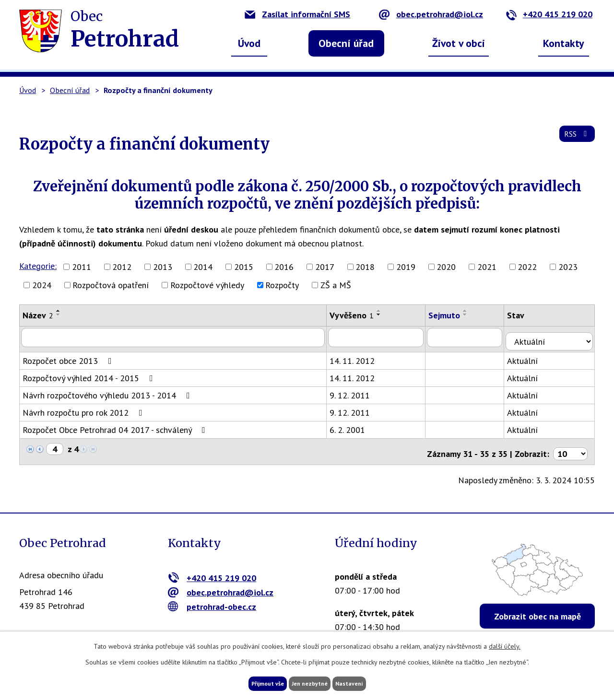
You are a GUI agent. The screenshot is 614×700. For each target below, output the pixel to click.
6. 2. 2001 (354, 426)
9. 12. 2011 (357, 391)
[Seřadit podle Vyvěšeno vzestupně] (386, 311)
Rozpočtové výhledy (207, 285)
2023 (568, 267)
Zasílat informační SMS (297, 14)
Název (38, 315)
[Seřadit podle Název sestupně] (59, 315)
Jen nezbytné (310, 682)
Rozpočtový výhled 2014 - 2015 (90, 374)
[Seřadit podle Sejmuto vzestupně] (474, 311)
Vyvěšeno (359, 315)
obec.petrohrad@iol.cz (431, 14)
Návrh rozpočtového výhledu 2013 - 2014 (108, 391)
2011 (82, 267)
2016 (284, 267)
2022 (527, 267)
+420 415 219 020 (549, 14)
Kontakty (564, 43)
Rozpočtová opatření (111, 285)
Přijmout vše (248, 682)
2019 (406, 267)
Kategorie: (38, 266)
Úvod (249, 43)
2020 (446, 267)
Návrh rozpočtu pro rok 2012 (84, 408)
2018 (365, 267)
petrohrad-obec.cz (212, 598)
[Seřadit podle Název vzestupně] (59, 311)
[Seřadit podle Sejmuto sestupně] (474, 315)
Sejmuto (453, 315)
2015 (244, 267)
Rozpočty (282, 285)
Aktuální (533, 356)
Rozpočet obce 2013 (69, 356)
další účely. (505, 644)
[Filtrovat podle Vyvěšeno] (384, 337)
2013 (163, 267)
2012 (122, 267)
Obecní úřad (346, 43)
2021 (487, 267)
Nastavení (369, 682)
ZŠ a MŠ (336, 285)
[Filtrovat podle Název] (177, 337)
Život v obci (459, 43)
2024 (42, 285)
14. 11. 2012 (359, 356)
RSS (575, 140)
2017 (325, 267)
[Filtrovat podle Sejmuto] (475, 337)
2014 (203, 267)
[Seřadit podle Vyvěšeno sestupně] (386, 315)
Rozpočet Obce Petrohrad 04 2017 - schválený (116, 426)
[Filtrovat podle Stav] (555, 337)
